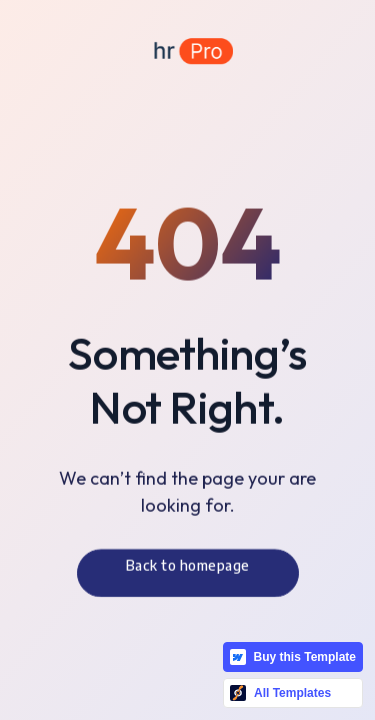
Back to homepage (188, 568)
